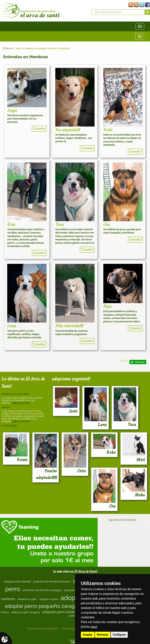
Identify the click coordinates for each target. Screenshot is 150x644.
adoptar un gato (27, 599)
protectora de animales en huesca (52, 582)
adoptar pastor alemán (18, 582)
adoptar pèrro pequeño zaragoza (44, 606)
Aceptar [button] (88, 635)
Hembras (65, 48)
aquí (94, 627)
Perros (52, 48)
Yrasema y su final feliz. (16, 394)
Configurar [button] (119, 635)
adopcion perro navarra (59, 612)
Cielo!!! (6, 407)
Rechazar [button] (103, 635)
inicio (19, 48)
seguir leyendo (21, 403)
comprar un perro (49, 599)
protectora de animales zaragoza (42, 590)
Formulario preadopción (43, 629)
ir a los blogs (9, 425)
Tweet (124, 361)
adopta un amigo (35, 48)
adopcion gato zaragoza (25, 612)
